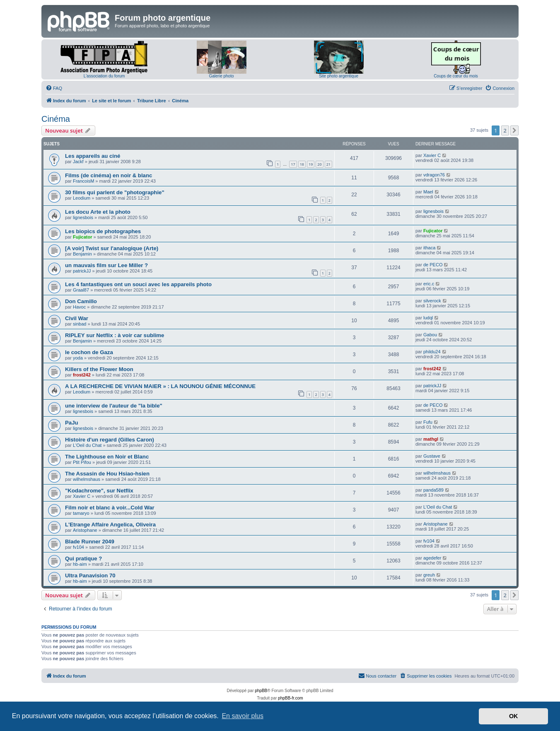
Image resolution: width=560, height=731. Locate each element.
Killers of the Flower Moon (99, 369)
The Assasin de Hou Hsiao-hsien (107, 474)
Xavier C (432, 155)
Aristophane (85, 530)
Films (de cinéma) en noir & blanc (109, 175)
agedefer (432, 558)
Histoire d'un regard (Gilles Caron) (110, 440)
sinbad (80, 324)
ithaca (429, 248)
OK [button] (514, 716)
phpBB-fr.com (291, 698)
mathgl (431, 439)
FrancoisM (83, 181)
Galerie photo (221, 76)
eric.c (429, 284)
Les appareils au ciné (93, 156)
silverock (432, 301)
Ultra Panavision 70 (90, 575)
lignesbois (83, 217)
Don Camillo (81, 301)
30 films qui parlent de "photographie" (115, 192)
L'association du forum (104, 76)
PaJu (72, 423)
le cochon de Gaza (89, 352)
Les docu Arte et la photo (98, 212)
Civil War (77, 318)
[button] (514, 130)
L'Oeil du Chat (87, 445)
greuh (429, 575)
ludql (428, 318)
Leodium (82, 198)
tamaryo (81, 513)
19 (311, 164)
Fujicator (82, 237)
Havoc (79, 307)
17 (293, 164)
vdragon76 (434, 175)
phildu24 (432, 352)
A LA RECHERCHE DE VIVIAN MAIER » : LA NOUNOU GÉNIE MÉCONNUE (160, 386)
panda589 (433, 490)
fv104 (78, 547)
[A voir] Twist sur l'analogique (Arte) (112, 248)
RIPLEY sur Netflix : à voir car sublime (115, 335)
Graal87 (81, 290)
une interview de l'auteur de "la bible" (114, 406)
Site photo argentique (339, 76)
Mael (428, 192)
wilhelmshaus (87, 479)
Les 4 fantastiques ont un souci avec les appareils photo (138, 284)
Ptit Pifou (82, 462)
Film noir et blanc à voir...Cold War (110, 508)
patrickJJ (82, 271)
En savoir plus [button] (243, 716)
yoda (78, 358)
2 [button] (505, 130)
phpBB (261, 691)
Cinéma (56, 119)
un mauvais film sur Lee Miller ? (106, 265)
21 (328, 164)
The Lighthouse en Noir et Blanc (107, 457)
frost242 (82, 375)
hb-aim (80, 564)
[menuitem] (54, 88)
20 (319, 164)
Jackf (78, 162)
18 (302, 164)
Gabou (430, 335)
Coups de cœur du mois (456, 76)
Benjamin (82, 254)
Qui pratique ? (83, 559)
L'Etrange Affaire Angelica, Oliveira (110, 525)
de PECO (433, 265)
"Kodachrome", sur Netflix (99, 491)
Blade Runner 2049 (90, 542)
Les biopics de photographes (103, 231)
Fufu (428, 422)
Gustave (432, 456)
